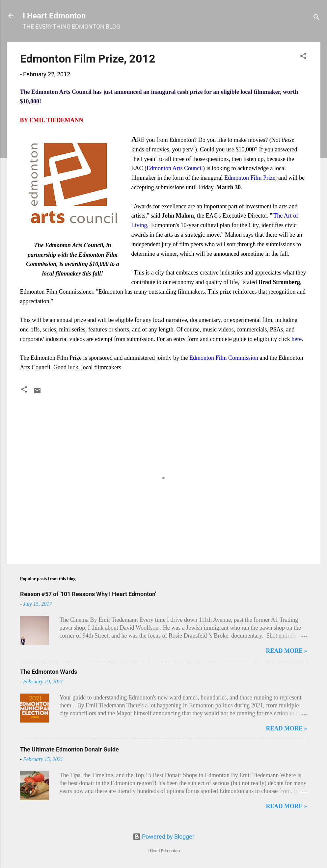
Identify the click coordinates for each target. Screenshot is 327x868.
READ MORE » (287, 651)
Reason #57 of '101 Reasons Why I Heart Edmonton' (88, 594)
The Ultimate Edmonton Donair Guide (69, 749)
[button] (303, 57)
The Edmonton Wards (49, 672)
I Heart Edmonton (54, 16)
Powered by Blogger (163, 837)
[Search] (316, 18)
